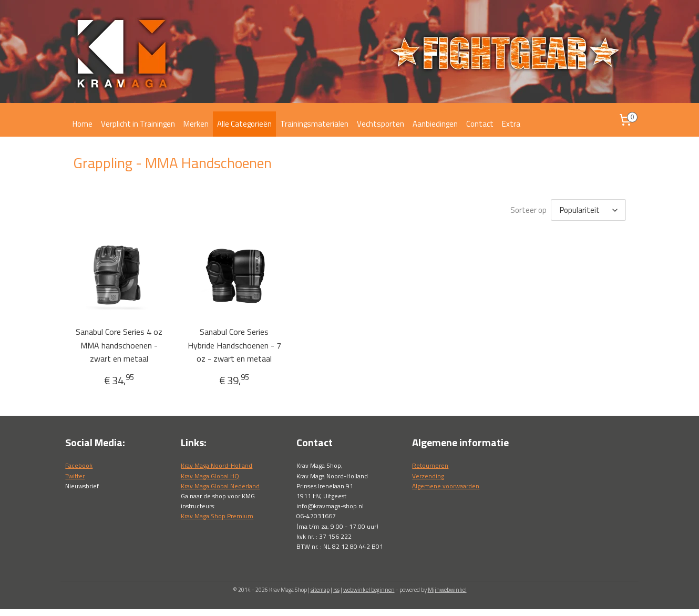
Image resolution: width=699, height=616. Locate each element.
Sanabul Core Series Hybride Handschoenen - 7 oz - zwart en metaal (234, 345)
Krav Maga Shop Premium (217, 516)
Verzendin (426, 476)
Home (83, 124)
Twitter (75, 476)
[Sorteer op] (588, 210)
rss (336, 590)
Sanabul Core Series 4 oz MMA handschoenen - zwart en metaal (119, 345)
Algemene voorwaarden (446, 486)
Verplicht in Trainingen (138, 124)
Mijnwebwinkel (447, 590)
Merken (196, 124)
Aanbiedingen (435, 124)
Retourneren (430, 465)
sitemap (320, 590)
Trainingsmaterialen (314, 124)
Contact (480, 124)
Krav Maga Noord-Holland (217, 465)
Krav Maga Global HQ (210, 476)
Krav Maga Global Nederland (220, 486)
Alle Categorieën (244, 124)
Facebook (79, 465)
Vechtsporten (381, 124)
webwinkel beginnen (369, 590)
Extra (511, 124)
